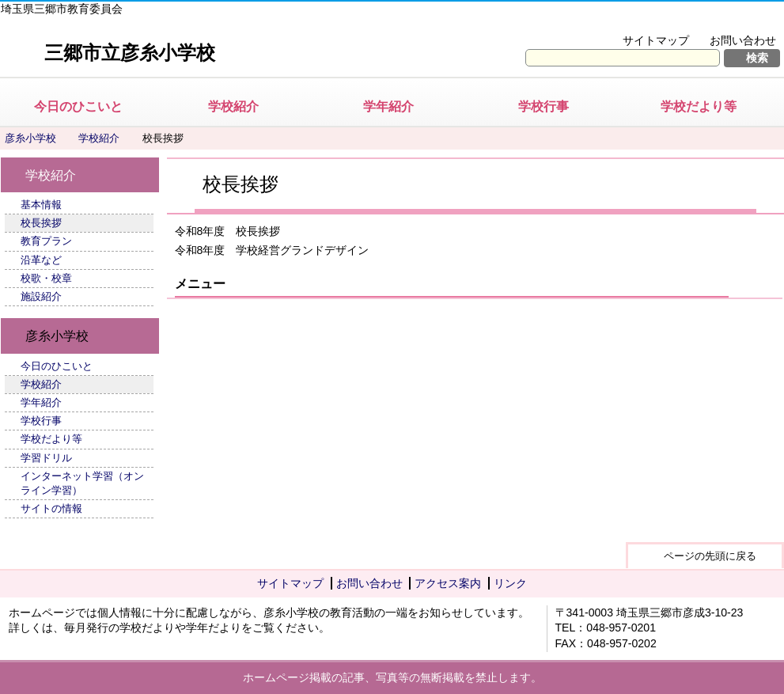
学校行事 (543, 106)
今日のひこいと (78, 106)
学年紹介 (388, 106)
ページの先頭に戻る (710, 556)
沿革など (41, 260)
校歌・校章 (46, 278)
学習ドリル (46, 458)
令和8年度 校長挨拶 (228, 231)
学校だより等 (699, 106)
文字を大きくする (625, 21)
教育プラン (46, 241)
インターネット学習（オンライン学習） (82, 483)
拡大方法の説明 (732, 21)
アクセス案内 (448, 583)
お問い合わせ (743, 40)
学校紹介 (233, 106)
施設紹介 (41, 296)
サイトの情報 (51, 508)
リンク (510, 583)
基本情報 (41, 205)
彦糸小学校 (30, 138)
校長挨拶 (41, 223)
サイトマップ (656, 40)
